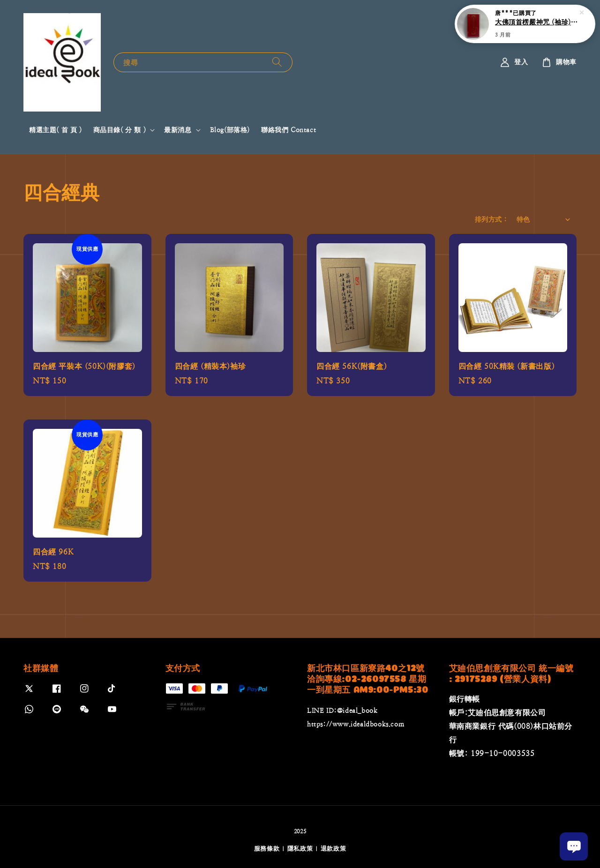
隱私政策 (300, 849)
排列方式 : (491, 219)
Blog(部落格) (230, 130)
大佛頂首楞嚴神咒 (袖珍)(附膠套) (536, 21)
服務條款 (267, 849)
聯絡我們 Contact (289, 130)
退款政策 (334, 849)
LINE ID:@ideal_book (342, 711)
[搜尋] (277, 62)
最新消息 (178, 130)
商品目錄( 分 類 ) (120, 130)
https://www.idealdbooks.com (356, 724)
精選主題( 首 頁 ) (56, 130)
